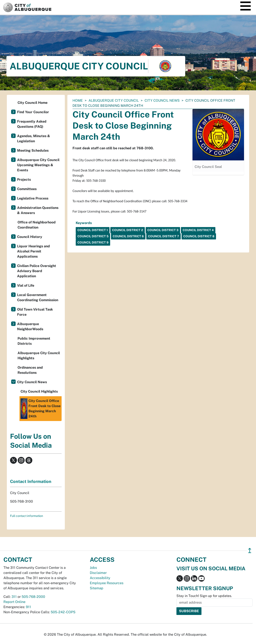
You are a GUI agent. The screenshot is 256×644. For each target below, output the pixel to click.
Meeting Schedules (33, 150)
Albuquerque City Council (114, 100)
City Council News (162, 100)
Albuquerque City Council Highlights (39, 356)
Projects (24, 180)
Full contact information (27, 516)
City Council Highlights (39, 391)
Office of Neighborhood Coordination (37, 225)
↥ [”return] (250, 551)
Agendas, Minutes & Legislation (34, 139)
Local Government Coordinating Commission (38, 297)
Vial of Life (26, 285)
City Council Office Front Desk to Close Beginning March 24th (41, 409)
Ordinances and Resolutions (30, 370)
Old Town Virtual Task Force (35, 312)
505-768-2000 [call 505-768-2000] (33, 597)
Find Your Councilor (33, 112)
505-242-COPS (63, 612)
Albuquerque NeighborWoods (30, 326)
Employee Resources (107, 583)
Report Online (14, 602)
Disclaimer (98, 573)
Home (78, 100)
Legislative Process (33, 198)
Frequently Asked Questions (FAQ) (32, 124)
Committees (27, 189)
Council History (30, 237)
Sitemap (97, 588)
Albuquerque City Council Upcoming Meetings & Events (38, 165)
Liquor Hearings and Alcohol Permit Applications (33, 251)
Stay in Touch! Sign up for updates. (204, 596)
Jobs (93, 568)
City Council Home (33, 103)
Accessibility (100, 578)
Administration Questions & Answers (38, 210)
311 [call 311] (14, 597)
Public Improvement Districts (34, 341)
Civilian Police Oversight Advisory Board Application (37, 271)
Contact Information (31, 481)
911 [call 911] (28, 607)
